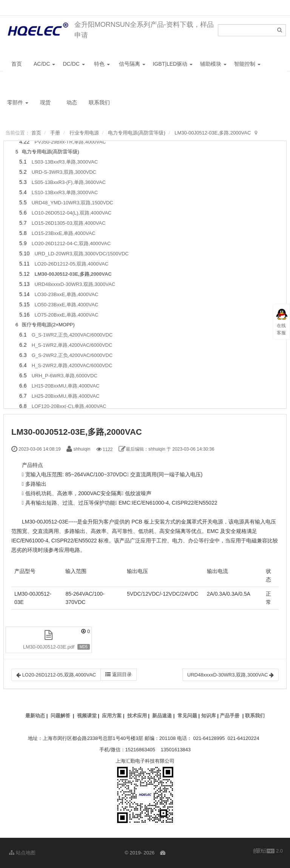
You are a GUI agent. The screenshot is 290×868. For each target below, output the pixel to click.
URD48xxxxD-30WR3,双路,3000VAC (75, 284)
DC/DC (74, 64)
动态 (72, 102)
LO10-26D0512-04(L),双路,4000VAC (72, 213)
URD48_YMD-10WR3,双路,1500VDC (72, 203)
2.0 (268, 851)
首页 (17, 64)
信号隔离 (132, 64)
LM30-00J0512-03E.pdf (49, 647)
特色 (102, 64)
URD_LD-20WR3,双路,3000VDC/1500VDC (81, 254)
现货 (45, 102)
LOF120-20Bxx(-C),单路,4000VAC (69, 406)
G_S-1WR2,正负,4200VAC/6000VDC (72, 335)
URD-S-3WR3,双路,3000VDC (64, 172)
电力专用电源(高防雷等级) (137, 133)
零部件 (18, 102)
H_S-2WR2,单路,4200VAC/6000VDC (72, 365)
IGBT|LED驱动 (173, 64)
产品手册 (230, 716)
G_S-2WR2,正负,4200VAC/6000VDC (72, 355)
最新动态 (35, 716)
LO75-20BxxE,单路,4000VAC (66, 315)
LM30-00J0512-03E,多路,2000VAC (213, 133)
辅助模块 (213, 64)
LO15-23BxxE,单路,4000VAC (64, 233)
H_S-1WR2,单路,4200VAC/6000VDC (72, 345)
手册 (55, 133)
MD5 (84, 647)
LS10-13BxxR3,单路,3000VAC (65, 192)
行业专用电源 (84, 133)
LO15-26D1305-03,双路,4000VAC (69, 223)
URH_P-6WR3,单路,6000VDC (65, 376)
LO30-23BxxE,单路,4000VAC (66, 294)
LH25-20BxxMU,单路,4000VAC (66, 396)
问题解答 (60, 716)
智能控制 (247, 64)
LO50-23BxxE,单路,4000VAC (66, 305)
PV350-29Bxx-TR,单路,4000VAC (70, 142)
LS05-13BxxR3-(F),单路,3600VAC (69, 182)
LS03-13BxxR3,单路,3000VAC (65, 162)
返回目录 (119, 674)
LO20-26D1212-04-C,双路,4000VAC (71, 243)
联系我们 (99, 102)
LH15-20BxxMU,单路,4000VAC (66, 386)
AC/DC (44, 64)
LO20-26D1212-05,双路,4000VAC (71, 264)
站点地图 (22, 853)
